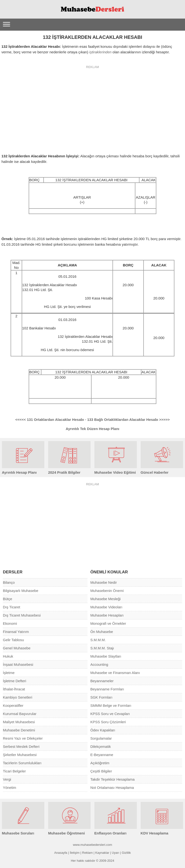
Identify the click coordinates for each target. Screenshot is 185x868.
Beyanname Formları (107, 689)
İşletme (9, 673)
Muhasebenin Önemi (107, 591)
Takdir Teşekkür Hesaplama (112, 779)
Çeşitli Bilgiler (101, 771)
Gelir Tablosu (13, 640)
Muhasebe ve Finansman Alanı (115, 673)
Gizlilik (126, 853)
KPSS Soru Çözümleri (108, 722)
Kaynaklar (102, 853)
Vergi (7, 779)
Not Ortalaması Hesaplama (112, 788)
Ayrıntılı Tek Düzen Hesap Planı (93, 429)
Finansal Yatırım (16, 632)
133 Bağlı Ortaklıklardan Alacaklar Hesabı (129, 420)
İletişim (75, 853)
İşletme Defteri (15, 681)
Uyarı (116, 853)
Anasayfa (61, 853)
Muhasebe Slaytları (106, 656)
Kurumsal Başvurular (20, 714)
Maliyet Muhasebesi (19, 722)
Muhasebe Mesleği (106, 599)
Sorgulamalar (101, 738)
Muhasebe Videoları (106, 607)
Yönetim (10, 788)
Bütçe (7, 599)
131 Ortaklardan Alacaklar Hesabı (50, 420)
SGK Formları (101, 697)
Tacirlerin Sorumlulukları (22, 763)
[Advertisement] (92, 106)
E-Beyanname (102, 755)
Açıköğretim (100, 763)
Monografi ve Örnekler (108, 623)
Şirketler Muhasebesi (20, 755)
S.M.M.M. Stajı (102, 648)
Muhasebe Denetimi (19, 730)
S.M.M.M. (98, 640)
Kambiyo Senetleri (18, 697)
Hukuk (8, 656)
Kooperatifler (13, 705)
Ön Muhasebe (102, 632)
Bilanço (9, 582)
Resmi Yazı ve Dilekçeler (23, 738)
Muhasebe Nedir (104, 582)
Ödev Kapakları (103, 730)
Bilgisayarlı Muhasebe (21, 591)
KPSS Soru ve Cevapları (110, 714)
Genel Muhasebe (17, 648)
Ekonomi (10, 623)
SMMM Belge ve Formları (111, 705)
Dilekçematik (101, 746)
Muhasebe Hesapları (107, 615)
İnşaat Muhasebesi (18, 664)
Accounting (99, 664)
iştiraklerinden (100, 52)
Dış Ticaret (12, 607)
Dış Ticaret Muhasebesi (22, 615)
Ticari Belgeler (14, 771)
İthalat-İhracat (14, 689)
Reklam (87, 853)
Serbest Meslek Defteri (21, 746)
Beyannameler (102, 681)
